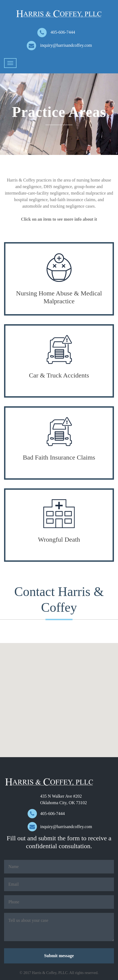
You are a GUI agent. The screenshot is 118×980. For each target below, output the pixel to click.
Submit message (59, 956)
